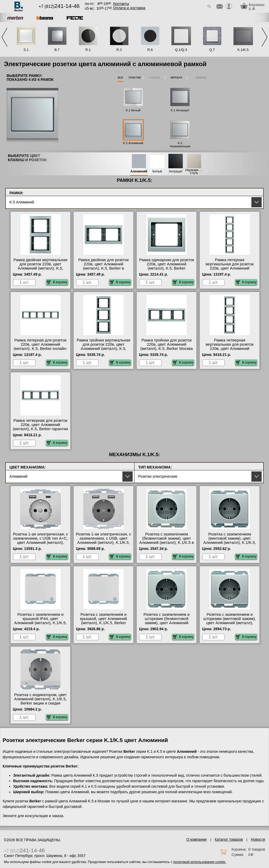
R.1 (88, 50)
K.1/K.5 (243, 50)
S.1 (26, 50)
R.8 (150, 50)
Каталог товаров (229, 839)
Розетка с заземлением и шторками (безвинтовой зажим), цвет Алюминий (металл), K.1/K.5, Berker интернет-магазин (166, 623)
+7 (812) (59, 6)
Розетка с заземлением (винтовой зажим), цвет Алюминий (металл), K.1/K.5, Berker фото (230, 540)
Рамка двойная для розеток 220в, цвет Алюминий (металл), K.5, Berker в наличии (104, 266)
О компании (196, 839)
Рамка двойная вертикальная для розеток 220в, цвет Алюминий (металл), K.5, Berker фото (40, 266)
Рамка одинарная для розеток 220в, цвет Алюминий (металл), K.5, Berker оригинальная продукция (167, 266)
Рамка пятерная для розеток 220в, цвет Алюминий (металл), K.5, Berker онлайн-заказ (40, 346)
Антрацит (176, 172)
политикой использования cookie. (200, 862)
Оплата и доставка (129, 8)
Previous (4, 37)
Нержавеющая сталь (194, 172)
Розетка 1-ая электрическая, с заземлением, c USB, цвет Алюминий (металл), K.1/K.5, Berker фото (104, 540)
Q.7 (212, 50)
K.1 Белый (133, 110)
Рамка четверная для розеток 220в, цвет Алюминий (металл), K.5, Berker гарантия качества (40, 427)
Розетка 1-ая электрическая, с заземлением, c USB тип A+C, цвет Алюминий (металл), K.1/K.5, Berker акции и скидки (40, 540)
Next (265, 37)
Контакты (121, 4)
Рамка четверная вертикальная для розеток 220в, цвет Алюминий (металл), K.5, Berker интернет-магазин (230, 349)
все (120, 77)
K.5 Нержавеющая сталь (180, 146)
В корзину (57, 282)
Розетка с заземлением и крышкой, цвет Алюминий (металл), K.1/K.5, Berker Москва (104, 621)
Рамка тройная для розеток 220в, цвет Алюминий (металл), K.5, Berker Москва (166, 344)
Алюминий (139, 172)
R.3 (119, 50)
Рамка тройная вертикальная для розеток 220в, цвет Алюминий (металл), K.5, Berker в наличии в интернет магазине (104, 349)
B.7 (57, 50)
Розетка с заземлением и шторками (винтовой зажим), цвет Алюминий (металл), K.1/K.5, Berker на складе (230, 621)
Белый (157, 172)
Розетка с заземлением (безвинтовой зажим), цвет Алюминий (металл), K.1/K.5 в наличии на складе (167, 540)
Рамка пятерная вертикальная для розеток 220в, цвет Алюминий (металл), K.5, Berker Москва (229, 266)
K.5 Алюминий (133, 143)
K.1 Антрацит (180, 110)
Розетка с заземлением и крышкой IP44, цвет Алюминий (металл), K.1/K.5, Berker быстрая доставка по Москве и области (40, 623)
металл (176, 77)
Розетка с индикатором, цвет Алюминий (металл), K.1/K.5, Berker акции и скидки (40, 699)
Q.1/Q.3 (181, 50)
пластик (135, 77)
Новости (258, 839)
